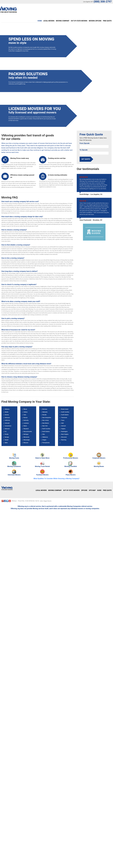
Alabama (7, 409)
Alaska (6, 412)
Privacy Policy (21, 501)
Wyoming (64, 440)
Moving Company (63, 21)
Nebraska (45, 412)
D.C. (6, 431)
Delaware (7, 429)
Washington (64, 431)
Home (40, 21)
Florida (6, 434)
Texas (63, 420)
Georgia (7, 437)
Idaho (6, 443)
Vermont (63, 426)
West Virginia (65, 434)
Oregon (44, 440)
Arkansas (7, 417)
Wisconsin (64, 437)
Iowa (25, 415)
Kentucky (26, 420)
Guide (99, 490)
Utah (62, 423)
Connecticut (8, 426)
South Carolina (65, 412)
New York (45, 426)
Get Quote (86, 159)
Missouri (26, 443)
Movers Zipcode (95, 21)
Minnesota (26, 437)
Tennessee (64, 417)
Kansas (25, 417)
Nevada (44, 415)
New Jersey (45, 420)
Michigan (26, 434)
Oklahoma (45, 437)
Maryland (26, 429)
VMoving (14, 501)
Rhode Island (65, 409)
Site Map (92, 490)
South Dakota (65, 415)
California (7, 420)
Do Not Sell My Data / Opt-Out (32, 501)
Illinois (25, 409)
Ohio (44, 434)
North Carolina (46, 429)
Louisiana (26, 423)
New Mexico (46, 423)
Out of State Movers (79, 21)
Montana (45, 409)
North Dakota (46, 431)
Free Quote (107, 21)
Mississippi (27, 440)
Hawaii (6, 440)
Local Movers (49, 21)
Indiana (25, 412)
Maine (25, 426)
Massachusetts (28, 431)
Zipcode (84, 490)
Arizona (7, 415)
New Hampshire (47, 417)
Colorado (7, 423)
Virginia (63, 429)
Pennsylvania (46, 443)
